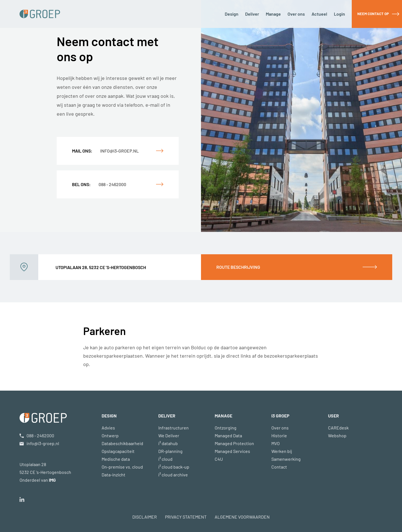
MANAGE (223, 416)
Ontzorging (226, 428)
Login (339, 14)
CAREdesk (338, 428)
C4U (219, 459)
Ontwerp (110, 435)
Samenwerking (286, 459)
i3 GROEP (280, 416)
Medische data (116, 459)
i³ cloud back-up (174, 467)
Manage (273, 14)
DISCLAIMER (145, 517)
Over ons (296, 14)
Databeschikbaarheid (122, 443)
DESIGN (109, 416)
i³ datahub (168, 443)
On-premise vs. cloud (122, 467)
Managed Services (232, 451)
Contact (279, 467)
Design (232, 14)
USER (333, 416)
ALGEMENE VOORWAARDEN (242, 517)
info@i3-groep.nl (105, 151)
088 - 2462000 (99, 184)
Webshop (337, 435)
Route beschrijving (238, 267)
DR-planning (170, 451)
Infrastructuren (174, 428)
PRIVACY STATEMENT (186, 517)
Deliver (252, 14)
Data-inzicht (113, 475)
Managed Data (228, 435)
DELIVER (167, 416)
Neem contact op (373, 14)
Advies (108, 428)
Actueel (319, 14)
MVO (276, 443)
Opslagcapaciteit (118, 451)
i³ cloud (165, 459)
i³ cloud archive (173, 475)
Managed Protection (234, 443)
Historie (279, 435)
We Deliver (169, 435)
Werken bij (282, 451)
